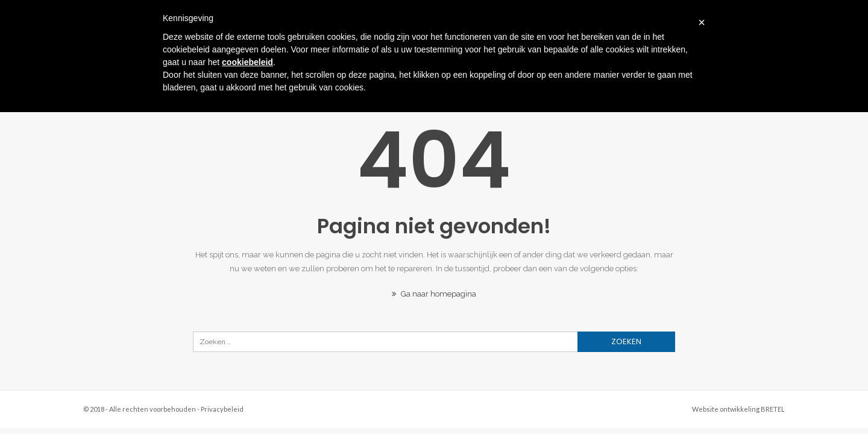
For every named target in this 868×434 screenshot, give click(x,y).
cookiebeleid (247, 62)
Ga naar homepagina (434, 294)
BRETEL (773, 409)
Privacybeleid (222, 409)
